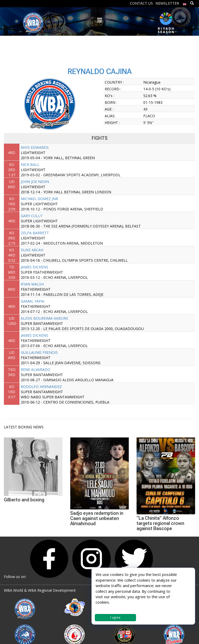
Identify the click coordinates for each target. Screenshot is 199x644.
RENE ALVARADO (35, 369)
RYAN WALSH (32, 284)
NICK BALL (30, 164)
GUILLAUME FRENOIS (39, 352)
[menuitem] (185, 3)
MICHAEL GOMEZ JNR (39, 199)
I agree (115, 617)
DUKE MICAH (32, 250)
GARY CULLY (31, 216)
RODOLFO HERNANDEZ (41, 387)
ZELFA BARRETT (35, 233)
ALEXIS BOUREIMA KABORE (44, 318)
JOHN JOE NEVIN (35, 182)
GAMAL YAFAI (33, 301)
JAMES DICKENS (34, 267)
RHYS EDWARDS (35, 147)
